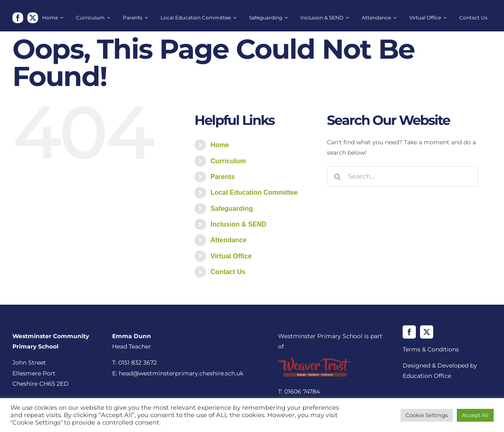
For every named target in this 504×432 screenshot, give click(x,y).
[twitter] (33, 18)
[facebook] (18, 18)
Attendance (229, 240)
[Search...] (403, 177)
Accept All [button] (475, 415)
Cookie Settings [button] (427, 415)
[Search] (337, 177)
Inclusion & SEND (239, 224)
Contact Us (228, 272)
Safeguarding (232, 209)
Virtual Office (231, 256)
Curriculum (228, 161)
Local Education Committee (254, 192)
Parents (223, 177)
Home (220, 145)
